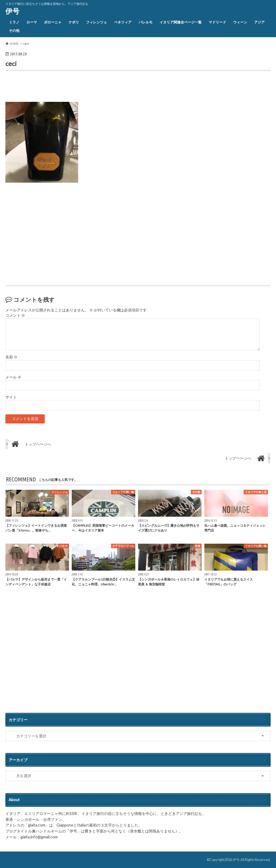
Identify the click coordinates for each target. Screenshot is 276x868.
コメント (15, 315)
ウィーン (240, 22)
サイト (11, 397)
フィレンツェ (96, 22)
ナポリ (74, 22)
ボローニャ (53, 22)
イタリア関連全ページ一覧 (181, 22)
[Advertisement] (68, 88)
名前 (11, 357)
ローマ (32, 22)
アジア (259, 22)
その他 (14, 30)
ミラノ (14, 22)
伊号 (12, 11)
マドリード (217, 22)
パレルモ (146, 22)
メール (13, 377)
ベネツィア (123, 22)
